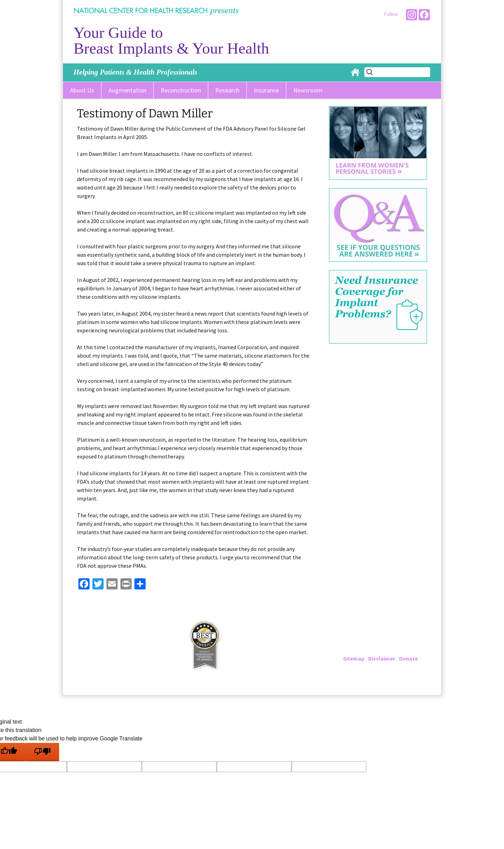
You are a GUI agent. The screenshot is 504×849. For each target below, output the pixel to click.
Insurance (266, 90)
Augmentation (127, 90)
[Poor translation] (42, 752)
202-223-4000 (372, 642)
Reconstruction (181, 90)
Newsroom (308, 90)
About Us (82, 90)
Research (227, 90)
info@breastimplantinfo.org (394, 650)
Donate (408, 658)
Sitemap (354, 658)
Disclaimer (382, 658)
